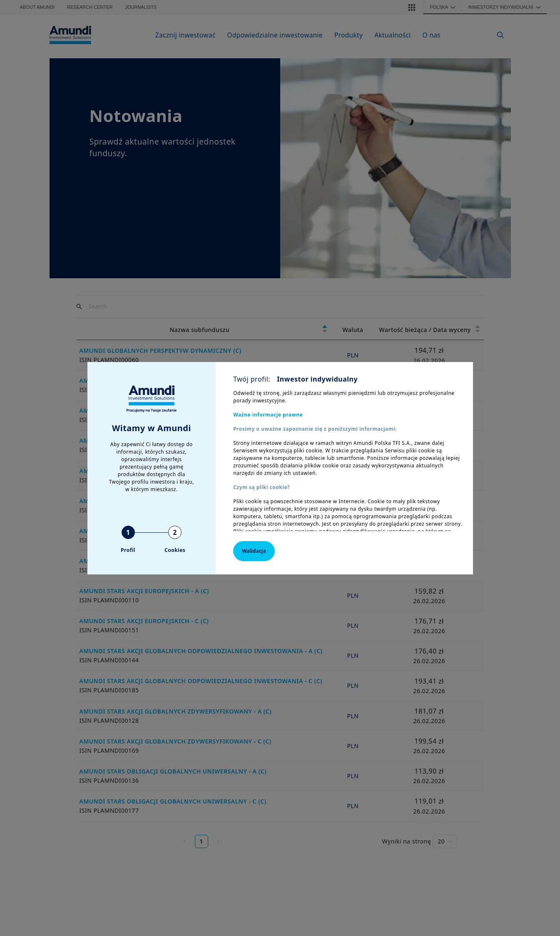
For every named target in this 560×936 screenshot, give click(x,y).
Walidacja (254, 551)
